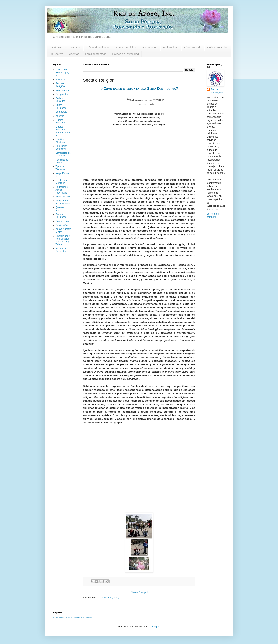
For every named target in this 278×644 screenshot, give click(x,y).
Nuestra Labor (63, 197)
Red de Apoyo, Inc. (217, 91)
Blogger (156, 627)
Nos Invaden (150, 48)
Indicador (60, 79)
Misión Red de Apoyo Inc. (65, 48)
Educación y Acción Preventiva (62, 190)
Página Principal (139, 592)
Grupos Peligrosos (61, 216)
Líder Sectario (193, 48)
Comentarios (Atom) (109, 598)
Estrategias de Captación (63, 154)
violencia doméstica (83, 617)
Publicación (62, 225)
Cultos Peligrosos (61, 106)
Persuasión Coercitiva (61, 147)
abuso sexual (59, 617)
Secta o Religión (126, 48)
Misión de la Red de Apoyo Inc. (63, 73)
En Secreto (56, 54)
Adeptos (74, 54)
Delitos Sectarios (218, 48)
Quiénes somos (60, 209)
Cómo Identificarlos (98, 48)
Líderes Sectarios (61, 121)
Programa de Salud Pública (63, 202)
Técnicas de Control (62, 161)
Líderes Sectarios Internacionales (63, 131)
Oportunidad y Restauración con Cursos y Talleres (63, 240)
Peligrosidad (171, 48)
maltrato (69, 617)
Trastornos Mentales (61, 182)
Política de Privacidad (125, 54)
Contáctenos (62, 221)
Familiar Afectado (96, 54)
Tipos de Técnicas (60, 168)
